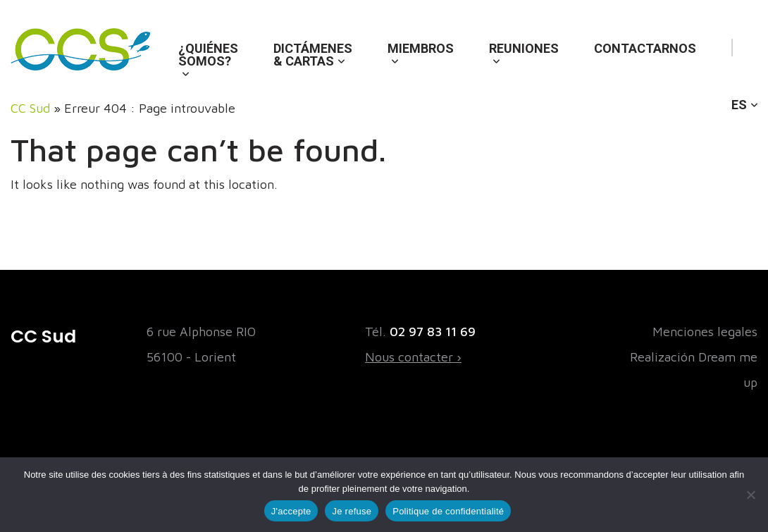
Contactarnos (645, 48)
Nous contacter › (413, 357)
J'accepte (291, 511)
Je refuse (352, 511)
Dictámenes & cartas (313, 55)
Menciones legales (705, 332)
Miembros (421, 48)
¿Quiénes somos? (208, 55)
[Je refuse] (750, 495)
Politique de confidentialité (448, 511)
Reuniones (524, 48)
